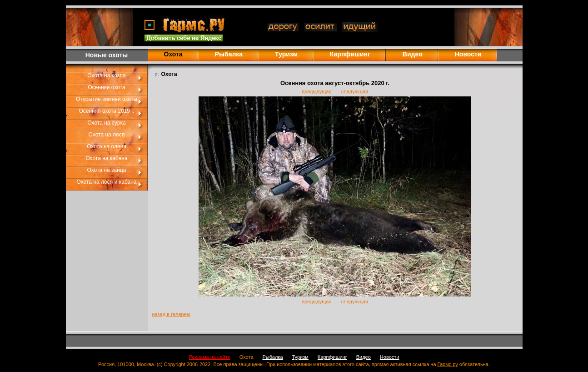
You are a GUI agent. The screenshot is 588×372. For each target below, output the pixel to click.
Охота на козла (106, 75)
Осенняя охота (106, 87)
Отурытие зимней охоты (107, 99)
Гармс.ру (448, 364)
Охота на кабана (106, 158)
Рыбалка (229, 54)
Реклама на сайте (210, 357)
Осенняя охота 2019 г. (106, 111)
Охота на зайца (107, 170)
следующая (355, 91)
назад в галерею (172, 314)
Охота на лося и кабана (107, 182)
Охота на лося (107, 135)
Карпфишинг (350, 54)
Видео (413, 54)
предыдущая (316, 91)
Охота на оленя (107, 146)
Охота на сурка (106, 123)
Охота (247, 357)
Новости (468, 54)
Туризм (286, 54)
